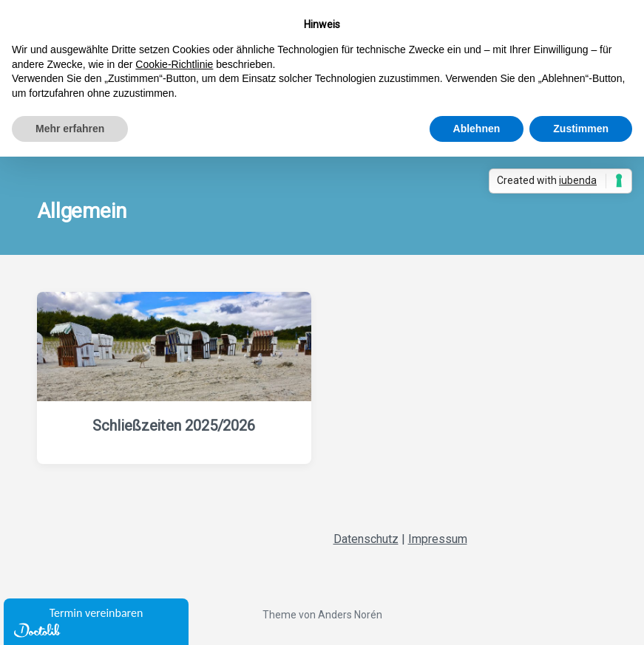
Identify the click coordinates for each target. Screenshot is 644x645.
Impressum (438, 539)
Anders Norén (350, 615)
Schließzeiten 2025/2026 (174, 426)
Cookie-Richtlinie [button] (174, 64)
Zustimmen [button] (581, 129)
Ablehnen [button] (477, 129)
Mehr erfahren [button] (70, 129)
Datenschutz (366, 539)
